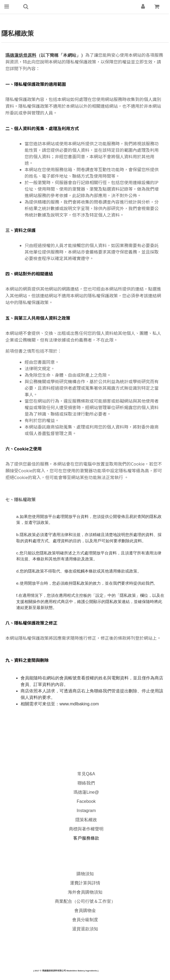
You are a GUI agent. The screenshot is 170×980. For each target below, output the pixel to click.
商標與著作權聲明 (86, 829)
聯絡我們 (86, 783)
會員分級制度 (85, 920)
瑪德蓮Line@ (86, 792)
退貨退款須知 (85, 929)
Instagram (86, 811)
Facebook (86, 801)
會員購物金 (85, 910)
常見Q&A (86, 774)
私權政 (91, 820)
